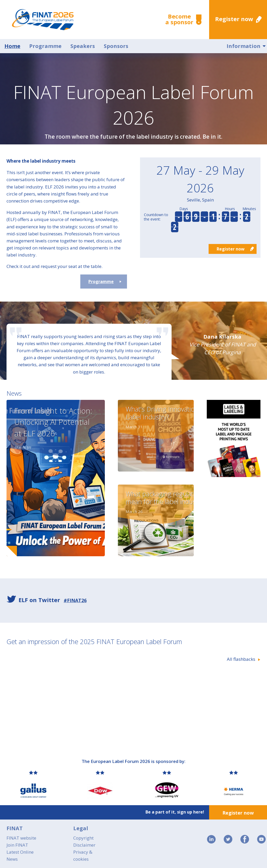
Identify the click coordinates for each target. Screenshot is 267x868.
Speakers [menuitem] (83, 46)
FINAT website (21, 838)
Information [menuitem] (244, 46)
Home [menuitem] (12, 46)
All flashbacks (241, 659)
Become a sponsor (179, 19)
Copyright (83, 838)
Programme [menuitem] (45, 46)
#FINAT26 (75, 600)
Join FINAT (17, 845)
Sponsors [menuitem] (116, 46)
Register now (234, 19)
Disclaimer (84, 845)
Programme (101, 282)
